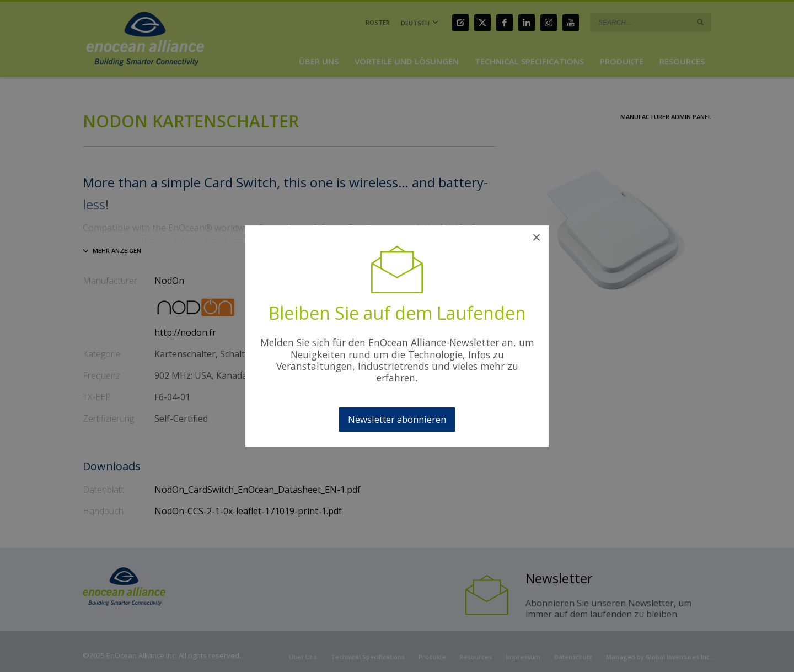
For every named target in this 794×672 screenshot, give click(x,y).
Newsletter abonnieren (397, 419)
